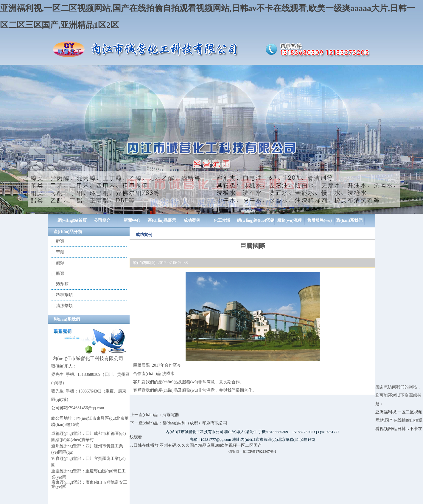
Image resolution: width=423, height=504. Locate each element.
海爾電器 (171, 415)
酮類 (60, 263)
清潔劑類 (64, 306)
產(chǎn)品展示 (162, 220)
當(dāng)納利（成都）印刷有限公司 (195, 423)
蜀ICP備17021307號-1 (260, 452)
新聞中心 (132, 220)
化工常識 (222, 220)
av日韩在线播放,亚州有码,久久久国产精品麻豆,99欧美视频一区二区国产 (196, 445)
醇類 (60, 241)
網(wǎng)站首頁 (72, 220)
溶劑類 (62, 284)
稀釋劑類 (64, 295)
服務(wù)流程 (289, 220)
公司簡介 (102, 220)
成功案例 (192, 220)
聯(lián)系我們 (349, 220)
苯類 (60, 252)
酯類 (60, 273)
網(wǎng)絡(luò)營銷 (256, 220)
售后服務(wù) (319, 220)
